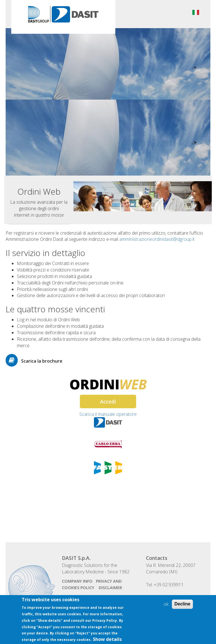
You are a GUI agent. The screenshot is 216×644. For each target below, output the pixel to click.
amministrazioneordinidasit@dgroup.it (157, 239)
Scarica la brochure (42, 361)
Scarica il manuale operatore (108, 414)
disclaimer (110, 588)
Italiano (196, 12)
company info (77, 581)
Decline (182, 607)
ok (166, 607)
